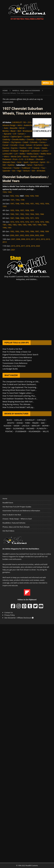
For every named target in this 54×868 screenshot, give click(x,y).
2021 (13, 250)
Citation (6, 142)
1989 (44, 225)
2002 (22, 235)
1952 (37, 204)
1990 (5, 228)
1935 (12, 196)
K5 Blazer (14, 151)
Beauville (14, 128)
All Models (41, 171)
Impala (37, 148)
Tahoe (29, 165)
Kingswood (25, 151)
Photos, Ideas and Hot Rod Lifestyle (16, 527)
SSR (4, 165)
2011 (33, 239)
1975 (22, 222)
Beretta (6, 131)
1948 (17, 204)
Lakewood (35, 151)
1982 (9, 225)
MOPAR (45, 426)
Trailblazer (26, 168)
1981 (5, 225)
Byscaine (8, 134)
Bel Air (22, 128)
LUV (16, 154)
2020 (38, 246)
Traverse (36, 168)
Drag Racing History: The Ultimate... (17, 404)
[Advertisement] (27, 51)
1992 (12, 231)
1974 (17, 222)
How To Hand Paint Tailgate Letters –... (18, 393)
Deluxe (29, 145)
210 (29, 122)
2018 (28, 246)
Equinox (6, 148)
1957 (22, 210)
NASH (8, 428)
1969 (22, 218)
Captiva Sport (16, 137)
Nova (41, 156)
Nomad (34, 156)
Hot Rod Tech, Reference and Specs (17, 360)
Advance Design (9, 125)
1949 (22, 204)
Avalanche (28, 125)
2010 (28, 239)
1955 (5, 206)
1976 (27, 222)
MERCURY (36, 426)
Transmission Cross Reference (15, 363)
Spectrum (34, 162)
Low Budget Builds (10, 369)
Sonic (19, 162)
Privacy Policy (10, 615)
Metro (7, 156)
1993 (17, 231)
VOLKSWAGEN (34, 431)
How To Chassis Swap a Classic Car (17, 352)
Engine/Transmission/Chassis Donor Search (20, 355)
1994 (22, 231)
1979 (42, 222)
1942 (17, 200)
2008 (18, 239)
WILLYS (46, 431)
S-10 (21, 159)
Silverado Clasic (9, 162)
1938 (27, 196)
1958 (27, 210)
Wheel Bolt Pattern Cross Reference (17, 357)
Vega (19, 171)
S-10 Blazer (29, 159)
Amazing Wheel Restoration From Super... (20, 390)
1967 (12, 218)
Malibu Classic (33, 154)
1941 (13, 200)
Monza (26, 156)
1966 (42, 214)
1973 (12, 222)
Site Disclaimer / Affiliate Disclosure (19, 618)
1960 (12, 214)
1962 (22, 214)
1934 (9, 192)
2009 (23, 239)
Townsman (7, 168)
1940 (37, 196)
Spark (26, 162)
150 (24, 122)
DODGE (20, 423)
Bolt (19, 131)
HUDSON (7, 426)
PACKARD (30, 428)
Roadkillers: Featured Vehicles (14, 523)
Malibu (22, 154)
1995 (27, 231)
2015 (13, 246)
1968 (17, 218)
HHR (30, 148)
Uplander (6, 171)
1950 (27, 204)
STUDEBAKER (21, 431)
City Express (16, 142)
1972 (37, 218)
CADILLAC (18, 420)
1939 (32, 196)
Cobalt (25, 142)
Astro (20, 125)
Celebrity (6, 139)
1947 (12, 204)
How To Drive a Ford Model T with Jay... (19, 407)
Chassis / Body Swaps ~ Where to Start (17, 519)
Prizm (15, 159)
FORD (28, 423)
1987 (34, 225)
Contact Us (9, 613)
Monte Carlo (16, 156)
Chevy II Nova (42, 139)
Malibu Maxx (46, 154)
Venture (26, 171)
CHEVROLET (17, 122)
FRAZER (35, 423)
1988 (39, 225)
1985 (24, 225)
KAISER (16, 426)
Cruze (22, 145)
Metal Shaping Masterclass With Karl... (18, 402)
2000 (12, 235)
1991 (9, 228)
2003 (27, 235)
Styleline (11, 165)
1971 (32, 218)
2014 (5, 242)
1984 (19, 225)
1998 (42, 231)
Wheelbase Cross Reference (14, 366)
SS (48, 162)
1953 (42, 204)
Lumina (45, 151)
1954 (47, 204)
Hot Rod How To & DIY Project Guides (17, 507)
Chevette (30, 139)
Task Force (38, 165)
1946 (22, 200)
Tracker (17, 168)
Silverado (40, 159)
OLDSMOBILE (19, 428)
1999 (47, 231)
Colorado (34, 142)
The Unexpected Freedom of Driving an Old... (21, 382)
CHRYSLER (41, 420)
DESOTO (11, 423)
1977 (32, 222)
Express (14, 148)
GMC (43, 423)
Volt (33, 171)
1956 (17, 210)
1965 (37, 214)
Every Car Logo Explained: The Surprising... (20, 387)
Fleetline (23, 148)
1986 (29, 225)
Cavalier (27, 137)
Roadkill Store (8, 503)
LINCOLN (25, 426)
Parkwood (7, 159)
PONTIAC (9, 431)
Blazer (13, 131)
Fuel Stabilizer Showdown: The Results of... (20, 399)
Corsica (42, 142)
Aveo (6, 128)
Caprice (6, 137)
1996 (32, 231)
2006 (42, 235)
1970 (27, 218)
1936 (17, 196)
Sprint (43, 162)
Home (5, 499)
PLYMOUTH (41, 428)
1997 (37, 231)
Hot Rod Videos (8, 531)
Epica (46, 145)
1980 (47, 222)
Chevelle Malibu (18, 139)
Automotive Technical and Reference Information (21, 511)
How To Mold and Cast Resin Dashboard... (20, 384)
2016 (18, 246)
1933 (5, 192)
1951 (32, 204)
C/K (15, 134)
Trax (43, 168)
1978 (37, 222)
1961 (17, 214)
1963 (27, 214)
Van (14, 171)
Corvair (6, 145)
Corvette (14, 145)
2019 (33, 246)
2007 (13, 239)
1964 (32, 214)
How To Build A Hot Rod (12, 515)
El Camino (38, 145)
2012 (38, 239)
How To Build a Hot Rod (12, 349)
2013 (43, 239)
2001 (17, 235)
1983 (15, 225)
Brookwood (28, 131)
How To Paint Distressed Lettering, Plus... (19, 396)
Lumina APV (7, 154)
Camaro (21, 134)
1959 (32, 210)
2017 (23, 246)
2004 (32, 235)
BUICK (9, 420)
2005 (37, 235)
